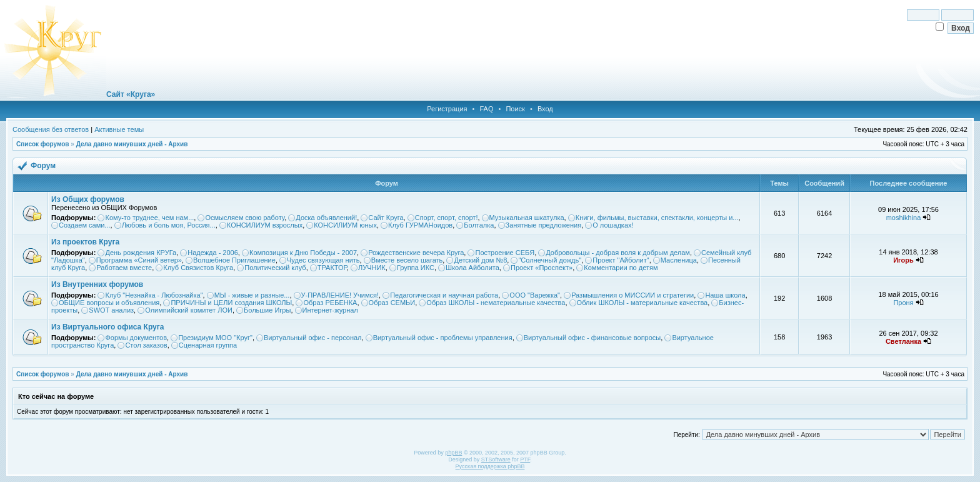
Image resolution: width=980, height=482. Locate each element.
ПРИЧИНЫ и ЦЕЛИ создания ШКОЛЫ (231, 303)
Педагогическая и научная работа (444, 295)
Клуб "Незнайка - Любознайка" (154, 295)
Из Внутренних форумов (97, 284)
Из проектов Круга (85, 242)
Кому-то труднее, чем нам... (149, 218)
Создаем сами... (85, 225)
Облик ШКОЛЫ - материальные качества (642, 303)
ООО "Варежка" (535, 295)
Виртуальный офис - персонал (312, 338)
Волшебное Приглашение (234, 260)
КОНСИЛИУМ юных (345, 225)
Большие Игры (267, 310)
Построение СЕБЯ (505, 253)
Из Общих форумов (88, 199)
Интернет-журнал (330, 310)
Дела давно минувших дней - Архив (132, 144)
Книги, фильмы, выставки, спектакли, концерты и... (657, 218)
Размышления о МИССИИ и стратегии (632, 295)
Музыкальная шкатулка (527, 218)
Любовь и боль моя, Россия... (169, 225)
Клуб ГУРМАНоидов (420, 225)
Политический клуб (275, 268)
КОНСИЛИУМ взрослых (265, 225)
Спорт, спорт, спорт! (447, 218)
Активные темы (119, 129)
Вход (545, 109)
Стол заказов (146, 345)
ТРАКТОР (332, 268)
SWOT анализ (111, 310)
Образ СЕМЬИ (392, 303)
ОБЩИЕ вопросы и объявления (109, 303)
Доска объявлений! (326, 218)
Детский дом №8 (480, 260)
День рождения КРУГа (141, 253)
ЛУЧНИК (372, 268)
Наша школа (725, 295)
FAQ (486, 109)
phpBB (453, 453)
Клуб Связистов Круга (198, 268)
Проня (903, 303)
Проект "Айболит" (621, 260)
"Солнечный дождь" (550, 260)
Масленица (679, 260)
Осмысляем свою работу (245, 218)
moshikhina (904, 218)
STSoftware (496, 459)
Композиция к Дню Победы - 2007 (303, 253)
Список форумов (43, 144)
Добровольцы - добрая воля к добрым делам (618, 253)
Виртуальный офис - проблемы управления (443, 338)
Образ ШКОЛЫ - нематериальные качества (496, 303)
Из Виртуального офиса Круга (107, 327)
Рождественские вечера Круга (416, 253)
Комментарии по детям (621, 268)
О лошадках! (613, 225)
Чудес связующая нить (323, 260)
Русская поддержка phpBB (490, 466)
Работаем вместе (124, 268)
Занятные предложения (544, 225)
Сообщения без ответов (51, 129)
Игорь (903, 260)
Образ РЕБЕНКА (330, 303)
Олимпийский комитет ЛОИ (189, 310)
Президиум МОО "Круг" (215, 338)
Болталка (479, 225)
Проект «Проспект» (542, 268)
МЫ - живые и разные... (252, 295)
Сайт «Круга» (131, 94)
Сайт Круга (386, 218)
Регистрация (447, 109)
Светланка (903, 341)
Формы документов (136, 338)
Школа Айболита (472, 268)
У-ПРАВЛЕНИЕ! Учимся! (340, 295)
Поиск (515, 109)
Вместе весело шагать (407, 260)
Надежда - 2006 (213, 253)
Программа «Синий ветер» (139, 260)
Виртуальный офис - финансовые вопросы (592, 338)
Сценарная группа (208, 345)
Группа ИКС (416, 268)
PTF (525, 459)
